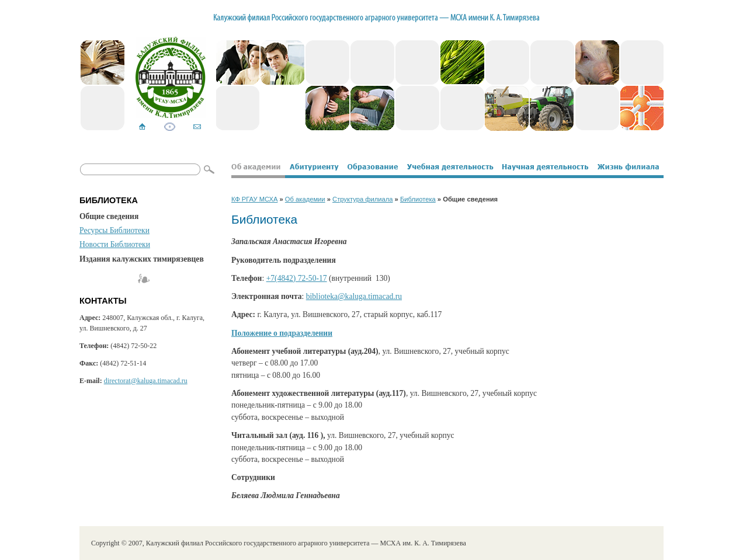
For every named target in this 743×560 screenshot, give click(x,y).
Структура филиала (362, 199)
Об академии (305, 199)
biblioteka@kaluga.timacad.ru (354, 296)
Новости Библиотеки (115, 244)
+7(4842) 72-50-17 (297, 278)
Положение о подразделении (282, 333)
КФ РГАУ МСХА (254, 199)
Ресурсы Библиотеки (114, 230)
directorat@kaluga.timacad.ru (146, 381)
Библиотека (418, 199)
